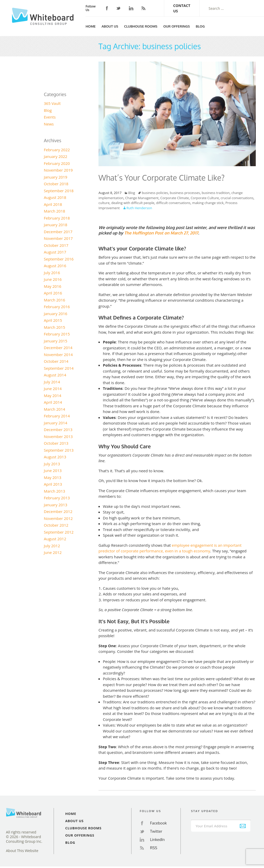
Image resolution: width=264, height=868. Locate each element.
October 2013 (56, 443)
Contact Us (182, 8)
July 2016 (52, 273)
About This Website (22, 851)
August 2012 (55, 539)
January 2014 (56, 423)
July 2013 (52, 464)
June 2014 (53, 389)
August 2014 (55, 375)
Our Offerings (176, 26)
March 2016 (55, 300)
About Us (110, 26)
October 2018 (56, 184)
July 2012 (52, 546)
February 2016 (57, 307)
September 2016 (59, 259)
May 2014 (53, 395)
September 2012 (59, 532)
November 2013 (58, 436)
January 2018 (56, 225)
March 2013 (55, 491)
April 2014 (53, 402)
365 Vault (52, 103)
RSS (143, 8)
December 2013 (58, 429)
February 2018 (57, 218)
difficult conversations (173, 203)
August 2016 (55, 266)
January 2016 (56, 314)
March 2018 (55, 211)
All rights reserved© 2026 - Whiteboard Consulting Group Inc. (24, 837)
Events (50, 117)
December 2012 (58, 511)
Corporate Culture (205, 198)
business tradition (216, 193)
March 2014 (55, 409)
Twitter (118, 8)
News (49, 124)
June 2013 (53, 470)
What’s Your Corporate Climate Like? (162, 178)
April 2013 (53, 484)
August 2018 (55, 197)
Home (91, 26)
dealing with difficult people (133, 203)
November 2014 (58, 355)
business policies (155, 193)
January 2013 (56, 505)
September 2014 (59, 368)
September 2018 (59, 191)
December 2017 (58, 232)
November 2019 (58, 170)
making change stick (208, 203)
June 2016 (53, 279)
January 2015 (56, 341)
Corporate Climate (175, 198)
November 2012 (58, 518)
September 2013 (59, 450)
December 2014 (58, 348)
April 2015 (53, 320)
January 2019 (56, 177)
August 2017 (55, 252)
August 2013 (55, 457)
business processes (185, 193)
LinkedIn (131, 8)
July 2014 (52, 382)
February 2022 (57, 150)
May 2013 (53, 477)
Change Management (142, 198)
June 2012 (53, 552)
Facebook (107, 8)
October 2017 (56, 245)
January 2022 (56, 156)
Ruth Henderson (139, 208)
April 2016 (53, 293)
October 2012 (56, 525)
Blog (200, 26)
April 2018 (53, 204)
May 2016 (53, 286)
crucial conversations (237, 198)
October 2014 (56, 361)
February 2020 (57, 163)
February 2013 (57, 498)
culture (104, 203)
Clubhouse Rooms (141, 26)
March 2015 (55, 327)
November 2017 (58, 238)
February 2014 (57, 416)
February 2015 (57, 334)
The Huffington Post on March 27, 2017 (161, 233)
